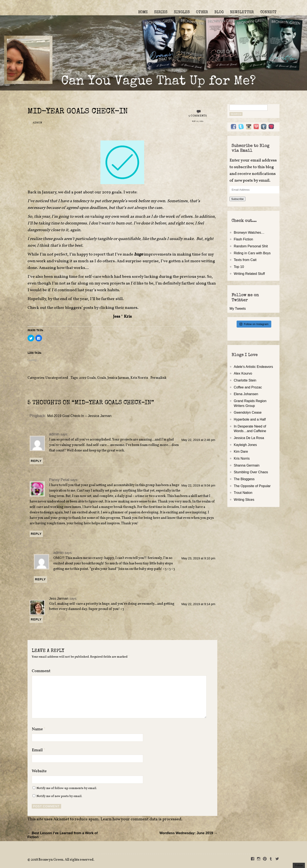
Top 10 (239, 267)
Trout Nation (243, 493)
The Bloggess (244, 479)
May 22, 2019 (198, 121)
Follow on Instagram (254, 324)
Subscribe (237, 199)
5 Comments (198, 116)
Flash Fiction (243, 239)
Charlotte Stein (245, 380)
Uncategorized (57, 378)
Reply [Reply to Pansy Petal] (36, 534)
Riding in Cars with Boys (252, 253)
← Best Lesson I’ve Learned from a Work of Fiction (63, 835)
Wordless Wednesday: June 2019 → (188, 833)
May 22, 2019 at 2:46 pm (198, 440)
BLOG (219, 12)
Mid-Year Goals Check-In (78, 112)
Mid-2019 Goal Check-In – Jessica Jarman (79, 416)
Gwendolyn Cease (248, 412)
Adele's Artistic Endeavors (253, 367)
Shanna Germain (246, 465)
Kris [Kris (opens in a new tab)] (128, 317)
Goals (101, 378)
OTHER (202, 12)
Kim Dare (241, 451)
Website (39, 771)
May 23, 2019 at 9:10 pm (198, 558)
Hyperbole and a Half (250, 419)
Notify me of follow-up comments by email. (67, 788)
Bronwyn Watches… (249, 232)
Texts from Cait (245, 260)
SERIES (161, 12)
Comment (41, 671)
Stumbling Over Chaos (251, 472)
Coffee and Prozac (248, 387)
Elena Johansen (246, 394)
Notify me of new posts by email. (59, 796)
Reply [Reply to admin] (36, 461)
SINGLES (182, 12)
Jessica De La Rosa (249, 438)
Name (39, 729)
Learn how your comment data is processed (141, 819)
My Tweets (238, 308)
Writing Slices (244, 500)
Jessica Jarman (118, 378)
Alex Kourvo (243, 373)
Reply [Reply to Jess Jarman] (36, 619)
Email (39, 750)
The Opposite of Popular (252, 486)
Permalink (158, 378)
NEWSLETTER (242, 12)
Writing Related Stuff (249, 274)
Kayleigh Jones (245, 445)
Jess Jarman (59, 598)
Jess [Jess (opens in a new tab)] (117, 317)
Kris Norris (139, 378)
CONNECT (268, 12)
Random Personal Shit (251, 246)
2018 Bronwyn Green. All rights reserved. (63, 860)
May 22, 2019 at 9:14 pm (198, 604)
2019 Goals (87, 378)
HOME (143, 12)
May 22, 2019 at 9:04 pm (198, 485)
